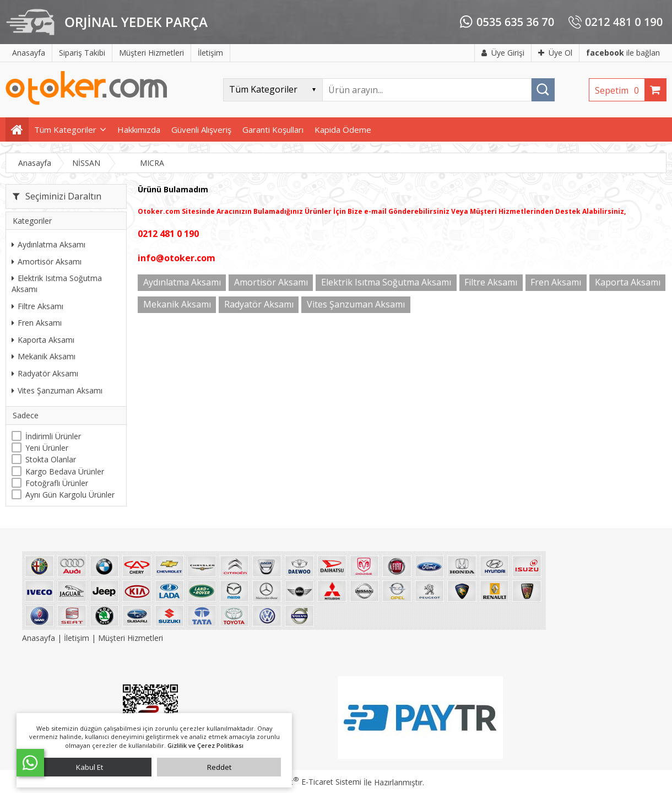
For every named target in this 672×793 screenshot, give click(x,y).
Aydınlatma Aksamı (48, 244)
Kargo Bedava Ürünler (65, 471)
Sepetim (620, 90)
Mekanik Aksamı (44, 356)
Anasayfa (40, 638)
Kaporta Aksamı (43, 340)
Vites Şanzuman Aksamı (57, 390)
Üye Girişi (503, 53)
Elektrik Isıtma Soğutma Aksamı (57, 284)
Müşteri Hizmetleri (131, 638)
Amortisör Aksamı (47, 261)
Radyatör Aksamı (45, 373)
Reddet (219, 767)
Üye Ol (555, 53)
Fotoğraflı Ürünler (57, 483)
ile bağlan (623, 53)
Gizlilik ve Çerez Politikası (205, 745)
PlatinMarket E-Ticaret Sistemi (305, 782)
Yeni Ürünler (47, 448)
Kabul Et (90, 767)
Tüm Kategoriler (65, 130)
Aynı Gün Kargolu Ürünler (70, 495)
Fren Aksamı (37, 323)
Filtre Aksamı (37, 306)
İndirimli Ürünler (53, 436)
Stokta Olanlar (51, 459)
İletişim (77, 638)
